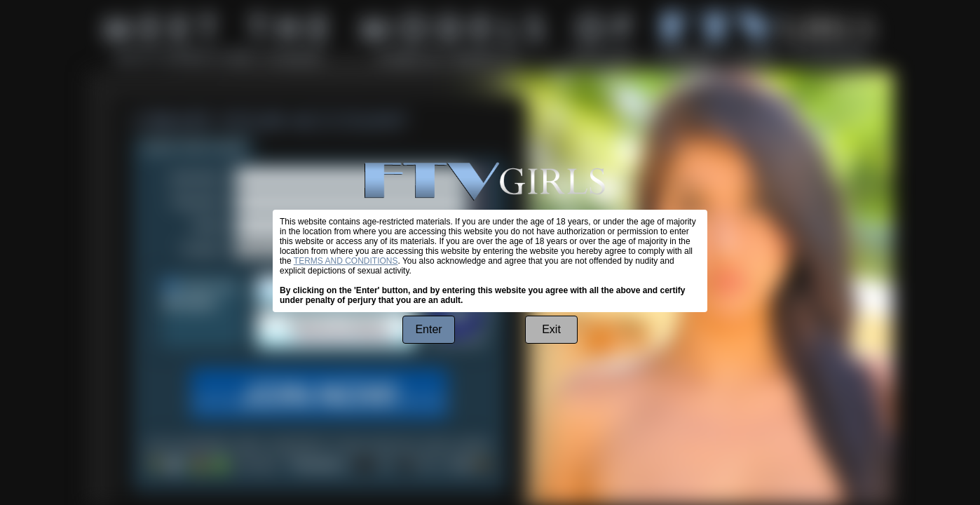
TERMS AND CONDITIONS (346, 261)
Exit (551, 329)
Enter (428, 329)
